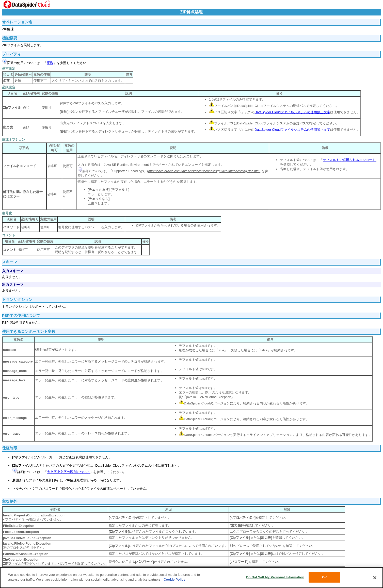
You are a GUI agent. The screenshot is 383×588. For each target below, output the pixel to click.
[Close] (375, 578)
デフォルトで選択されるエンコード (349, 160)
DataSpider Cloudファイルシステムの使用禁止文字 (292, 112)
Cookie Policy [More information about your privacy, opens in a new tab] (174, 579)
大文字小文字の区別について (68, 472)
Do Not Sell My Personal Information (275, 577)
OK (325, 577)
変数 (50, 63)
